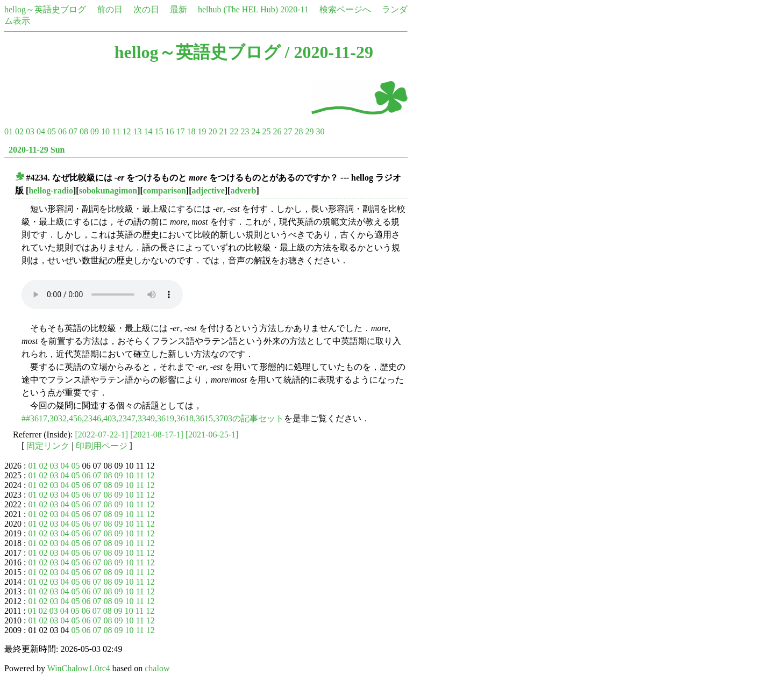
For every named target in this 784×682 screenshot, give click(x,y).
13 (137, 131)
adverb (243, 191)
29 (309, 131)
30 (320, 131)
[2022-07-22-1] (102, 435)
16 (169, 131)
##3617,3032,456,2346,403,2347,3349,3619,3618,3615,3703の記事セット (153, 418)
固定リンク (48, 446)
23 (245, 131)
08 (84, 131)
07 (73, 131)
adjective (208, 191)
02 (19, 131)
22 (234, 131)
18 (191, 131)
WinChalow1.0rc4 (79, 668)
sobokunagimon (108, 191)
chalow (157, 668)
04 (41, 131)
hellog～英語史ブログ (45, 9)
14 (148, 131)
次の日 (146, 9)
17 (180, 131)
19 (202, 131)
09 (95, 131)
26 (277, 131)
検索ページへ (345, 9)
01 (9, 131)
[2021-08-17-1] (157, 435)
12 (126, 131)
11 (116, 131)
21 (223, 131)
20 (212, 131)
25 (266, 131)
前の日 (110, 9)
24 (255, 131)
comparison (165, 191)
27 (288, 131)
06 (62, 131)
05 (52, 131)
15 (159, 131)
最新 (179, 9)
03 (30, 131)
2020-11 (294, 9)
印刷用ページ (102, 446)
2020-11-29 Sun (37, 150)
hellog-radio (51, 191)
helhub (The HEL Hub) (238, 9)
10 (105, 131)
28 (298, 131)
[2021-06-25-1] (212, 435)
